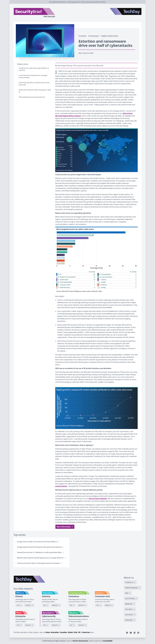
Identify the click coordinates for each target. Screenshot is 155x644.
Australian (55, 632)
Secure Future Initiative (98, 499)
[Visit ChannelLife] (46, 605)
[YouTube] (134, 633)
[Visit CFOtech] (19, 605)
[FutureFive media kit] (109, 605)
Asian (48, 632)
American (86, 632)
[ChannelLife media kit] (56, 605)
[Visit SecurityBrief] (46, 625)
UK (79, 632)
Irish (75, 632)
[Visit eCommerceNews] (72, 605)
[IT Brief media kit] (29, 625)
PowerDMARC (108, 641)
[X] (131, 633)
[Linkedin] (127, 633)
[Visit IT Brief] (19, 625)
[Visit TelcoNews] (72, 625)
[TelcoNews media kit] (82, 625)
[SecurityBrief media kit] (56, 625)
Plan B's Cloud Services (80, 641)
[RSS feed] (138, 633)
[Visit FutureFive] (99, 605)
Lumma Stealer (61, 486)
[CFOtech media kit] (29, 605)
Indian (70, 632)
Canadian (63, 632)
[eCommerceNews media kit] (82, 605)
